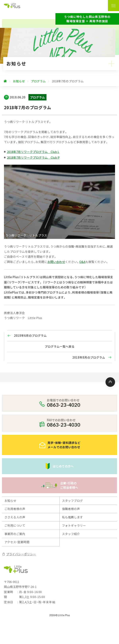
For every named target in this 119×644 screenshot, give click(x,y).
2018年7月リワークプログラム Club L (33, 152)
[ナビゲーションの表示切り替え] (113, 6)
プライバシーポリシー (19, 554)
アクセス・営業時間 (17, 542)
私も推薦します (72, 517)
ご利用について (15, 525)
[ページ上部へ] (110, 382)
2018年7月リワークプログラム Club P (33, 157)
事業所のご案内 (15, 534)
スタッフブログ (72, 501)
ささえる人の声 (15, 517)
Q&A (82, 262)
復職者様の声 (71, 509)
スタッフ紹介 (71, 534)
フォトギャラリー (74, 525)
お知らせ (10, 501)
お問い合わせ (56, 262)
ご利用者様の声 (15, 509)
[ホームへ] (5, 81)
